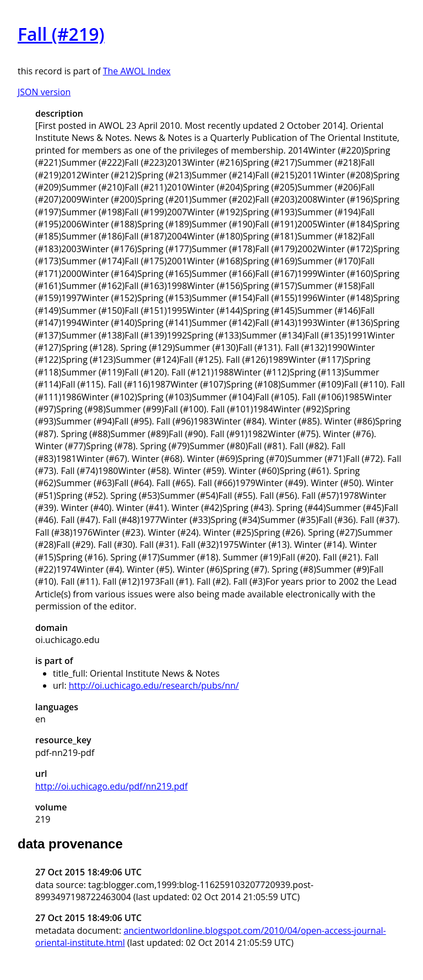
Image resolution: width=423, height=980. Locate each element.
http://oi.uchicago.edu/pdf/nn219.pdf (112, 786)
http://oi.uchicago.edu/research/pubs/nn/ (154, 685)
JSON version (44, 92)
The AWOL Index (137, 71)
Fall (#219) (61, 34)
